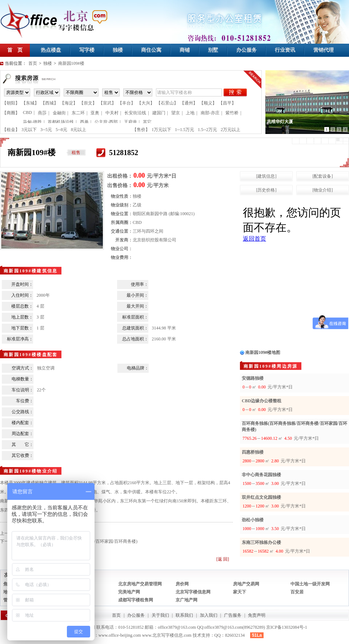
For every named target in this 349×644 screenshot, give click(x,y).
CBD (27, 112)
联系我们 (184, 615)
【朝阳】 (11, 103)
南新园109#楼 (71, 63)
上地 (190, 113)
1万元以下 (161, 130)
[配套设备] (323, 176)
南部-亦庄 (210, 113)
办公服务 (246, 50)
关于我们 (160, 615)
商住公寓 (151, 50)
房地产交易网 (246, 584)
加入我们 (209, 615)
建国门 (159, 113)
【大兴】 (146, 103)
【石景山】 (167, 103)
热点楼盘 (51, 50)
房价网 (182, 584)
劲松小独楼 (253, 520)
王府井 (131, 122)
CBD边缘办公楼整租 (262, 401)
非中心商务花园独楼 (261, 475)
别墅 (213, 50)
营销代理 (324, 50)
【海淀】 (69, 103)
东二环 (78, 113)
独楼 (118, 50)
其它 (147, 122)
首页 (33, 63)
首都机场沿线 (61, 122)
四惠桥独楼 (253, 452)
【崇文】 (88, 103)
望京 (176, 113)
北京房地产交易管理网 (140, 584)
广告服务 (233, 615)
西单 (84, 122)
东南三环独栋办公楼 (261, 542)
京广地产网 (186, 600)
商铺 (185, 50)
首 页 (15, 50)
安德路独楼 (253, 378)
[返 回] (223, 559)
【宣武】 (107, 103)
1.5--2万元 (207, 130)
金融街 (59, 113)
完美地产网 (129, 592)
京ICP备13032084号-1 (287, 627)
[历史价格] (266, 190)
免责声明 (257, 615)
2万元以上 (230, 130)
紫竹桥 (232, 113)
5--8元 (61, 130)
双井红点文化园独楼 (261, 497)
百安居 (297, 592)
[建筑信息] (266, 176)
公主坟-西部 (106, 122)
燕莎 (42, 113)
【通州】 (189, 103)
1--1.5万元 (184, 130)
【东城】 (30, 103)
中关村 (112, 113)
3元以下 (29, 130)
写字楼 (87, 50)
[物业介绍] (323, 190)
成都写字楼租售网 (136, 600)
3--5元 (46, 130)
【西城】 (49, 103)
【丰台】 (127, 103)
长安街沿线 (135, 113)
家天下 (240, 592)
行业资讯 (285, 50)
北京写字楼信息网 (193, 592)
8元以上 (79, 130)
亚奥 (95, 113)
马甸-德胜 (32, 122)
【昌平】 (227, 103)
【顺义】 (208, 103)
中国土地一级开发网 (310, 584)
